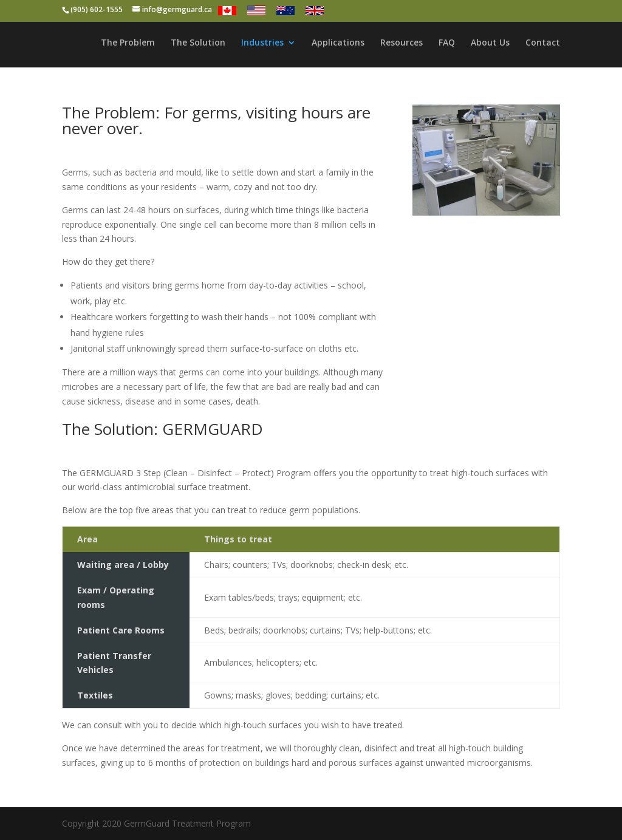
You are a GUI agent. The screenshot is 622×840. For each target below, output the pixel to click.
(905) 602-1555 (97, 9)
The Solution (198, 43)
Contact (543, 43)
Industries (262, 43)
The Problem (128, 43)
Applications (338, 43)
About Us (490, 43)
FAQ (447, 43)
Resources (402, 43)
